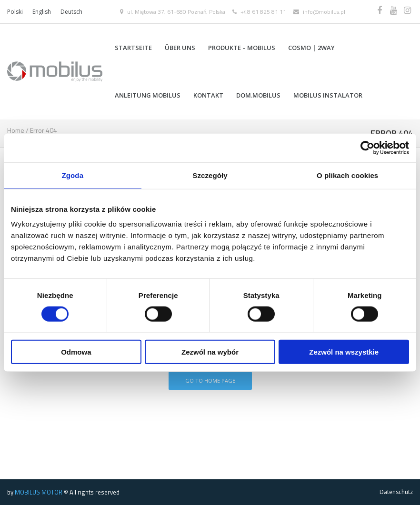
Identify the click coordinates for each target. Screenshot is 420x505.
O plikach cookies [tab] (347, 175)
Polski (15, 12)
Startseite (133, 48)
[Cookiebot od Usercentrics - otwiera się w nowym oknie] (367, 148)
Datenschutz (396, 492)
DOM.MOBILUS (258, 95)
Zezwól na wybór (210, 352)
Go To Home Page (210, 381)
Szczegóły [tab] (210, 175)
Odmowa (76, 352)
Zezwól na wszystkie (344, 352)
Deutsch (71, 12)
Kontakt (208, 95)
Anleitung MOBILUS (148, 95)
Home (16, 130)
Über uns (180, 48)
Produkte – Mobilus (242, 48)
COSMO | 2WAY (311, 48)
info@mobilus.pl (324, 12)
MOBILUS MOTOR (39, 492)
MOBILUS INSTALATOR (328, 95)
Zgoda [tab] (73, 175)
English (42, 12)
